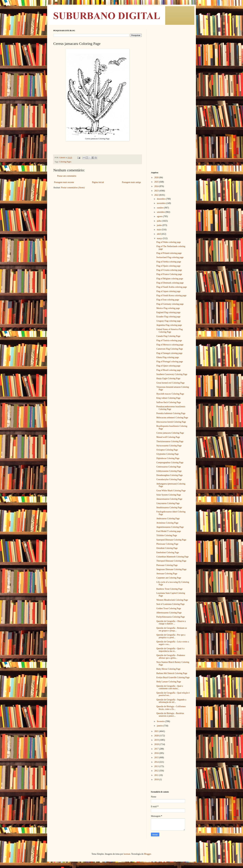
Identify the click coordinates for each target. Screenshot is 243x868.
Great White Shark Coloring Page (171, 491)
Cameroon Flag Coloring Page (170, 349)
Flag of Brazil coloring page (169, 370)
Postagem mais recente (64, 182)
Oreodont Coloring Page (167, 548)
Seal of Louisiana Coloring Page (170, 604)
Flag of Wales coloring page (169, 242)
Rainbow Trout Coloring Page (169, 589)
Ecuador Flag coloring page (168, 317)
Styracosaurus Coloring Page (169, 446)
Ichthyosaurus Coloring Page (169, 471)
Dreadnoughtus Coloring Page (170, 475)
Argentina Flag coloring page (169, 325)
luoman (127, 854)
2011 (157, 775)
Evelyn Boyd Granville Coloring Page (173, 677)
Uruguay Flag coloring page (169, 321)
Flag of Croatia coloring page (169, 270)
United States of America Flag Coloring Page (170, 331)
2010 (157, 780)
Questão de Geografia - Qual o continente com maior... (170, 687)
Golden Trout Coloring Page (169, 608)
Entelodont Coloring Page (168, 552)
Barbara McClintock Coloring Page (172, 673)
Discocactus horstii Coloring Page (171, 422)
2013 (157, 766)
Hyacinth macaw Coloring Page (170, 394)
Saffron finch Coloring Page (169, 402)
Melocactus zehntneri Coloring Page (172, 418)
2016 (157, 753)
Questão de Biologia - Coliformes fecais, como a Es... (171, 708)
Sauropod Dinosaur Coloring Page (171, 540)
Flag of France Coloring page (169, 274)
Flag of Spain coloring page (168, 266)
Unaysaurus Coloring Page (168, 503)
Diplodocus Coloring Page (168, 458)
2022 (157, 195)
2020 (157, 736)
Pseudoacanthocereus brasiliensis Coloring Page (171, 408)
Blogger (147, 854)
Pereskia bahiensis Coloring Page (171, 413)
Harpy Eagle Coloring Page (168, 378)
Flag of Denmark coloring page (170, 283)
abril (159, 234)
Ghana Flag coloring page (168, 357)
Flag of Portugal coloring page (170, 362)
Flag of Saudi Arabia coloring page (172, 287)
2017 (157, 749)
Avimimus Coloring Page (167, 523)
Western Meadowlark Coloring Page (172, 600)
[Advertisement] (170, 76)
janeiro (160, 726)
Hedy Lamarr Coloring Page (169, 682)
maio (159, 230)
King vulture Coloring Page (168, 398)
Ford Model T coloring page (169, 531)
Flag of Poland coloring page (169, 253)
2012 (157, 771)
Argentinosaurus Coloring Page (170, 527)
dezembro (161, 199)
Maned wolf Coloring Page (168, 437)
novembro (161, 203)
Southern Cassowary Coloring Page (172, 374)
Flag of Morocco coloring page (170, 345)
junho (160, 225)
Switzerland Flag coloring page (170, 257)
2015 (157, 758)
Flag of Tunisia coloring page (169, 340)
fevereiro (161, 721)
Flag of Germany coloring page (170, 304)
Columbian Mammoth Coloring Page (172, 557)
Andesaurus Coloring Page (168, 519)
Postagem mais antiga (131, 182)
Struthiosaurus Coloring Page (169, 508)
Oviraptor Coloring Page (167, 450)
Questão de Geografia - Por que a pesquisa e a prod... (171, 636)
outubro (160, 208)
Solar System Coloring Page (169, 495)
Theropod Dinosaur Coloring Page (171, 561)
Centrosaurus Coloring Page (169, 467)
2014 (157, 762)
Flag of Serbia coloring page (169, 262)
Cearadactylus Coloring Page (169, 479)
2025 (157, 182)
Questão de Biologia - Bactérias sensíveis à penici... (170, 715)
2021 (157, 731)
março (160, 238)
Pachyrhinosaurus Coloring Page (171, 617)
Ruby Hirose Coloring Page (168, 669)
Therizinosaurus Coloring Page (170, 441)
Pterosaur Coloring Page (167, 565)
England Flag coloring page (168, 312)
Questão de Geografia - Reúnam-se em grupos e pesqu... (172, 629)
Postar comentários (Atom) (73, 188)
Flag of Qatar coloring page (168, 366)
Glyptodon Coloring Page (168, 454)
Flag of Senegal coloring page (169, 353)
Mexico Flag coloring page (168, 308)
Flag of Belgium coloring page (170, 279)
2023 (157, 191)
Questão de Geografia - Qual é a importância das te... (170, 650)
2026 (157, 177)
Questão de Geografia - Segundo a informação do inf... (171, 701)
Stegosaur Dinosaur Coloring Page (171, 569)
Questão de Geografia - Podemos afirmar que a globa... (171, 657)
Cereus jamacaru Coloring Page (170, 433)
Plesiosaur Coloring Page (167, 544)
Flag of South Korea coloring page (171, 296)
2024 (157, 186)
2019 (157, 740)
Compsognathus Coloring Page (170, 463)
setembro (161, 212)
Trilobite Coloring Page (167, 535)
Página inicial (98, 182)
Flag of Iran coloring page (168, 300)
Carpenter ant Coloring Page (169, 578)
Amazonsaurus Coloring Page (169, 499)
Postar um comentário (67, 176)
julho (159, 221)
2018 (157, 744)
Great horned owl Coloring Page (170, 383)
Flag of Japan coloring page (168, 291)
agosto (160, 216)
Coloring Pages (65, 162)
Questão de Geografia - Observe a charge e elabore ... (171, 623)
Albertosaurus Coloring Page (169, 613)
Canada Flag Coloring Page (168, 336)
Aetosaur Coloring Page (167, 574)
